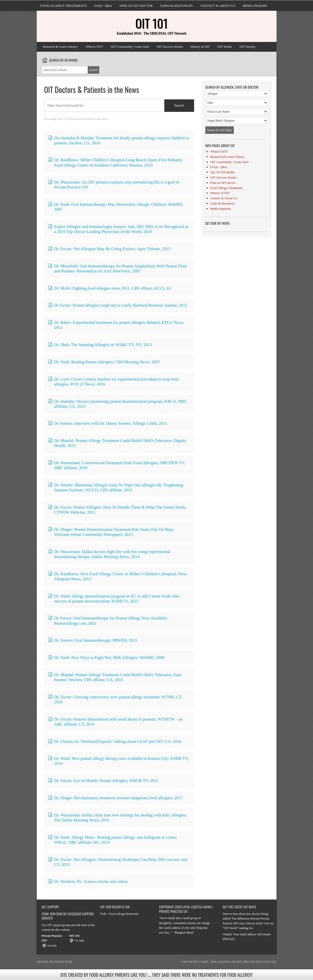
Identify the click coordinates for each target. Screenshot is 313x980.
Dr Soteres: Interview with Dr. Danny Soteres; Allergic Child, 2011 (108, 423)
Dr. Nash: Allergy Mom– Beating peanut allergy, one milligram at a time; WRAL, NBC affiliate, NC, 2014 (113, 840)
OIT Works (225, 47)
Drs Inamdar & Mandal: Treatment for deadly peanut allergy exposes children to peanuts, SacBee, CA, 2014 (119, 140)
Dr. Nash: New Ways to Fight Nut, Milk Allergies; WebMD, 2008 (106, 658)
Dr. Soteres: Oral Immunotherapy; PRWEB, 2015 (93, 640)
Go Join (77, 941)
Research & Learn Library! (61, 47)
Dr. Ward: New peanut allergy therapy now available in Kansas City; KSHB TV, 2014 (118, 761)
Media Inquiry (255, 6)
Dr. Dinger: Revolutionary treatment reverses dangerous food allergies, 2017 (115, 798)
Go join (49, 946)
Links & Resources (176, 6)
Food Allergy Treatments (64, 6)
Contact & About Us (218, 6)
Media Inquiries (221, 209)
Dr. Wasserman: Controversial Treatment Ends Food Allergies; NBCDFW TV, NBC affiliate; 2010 (117, 465)
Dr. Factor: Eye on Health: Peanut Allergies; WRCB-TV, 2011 (103, 781)
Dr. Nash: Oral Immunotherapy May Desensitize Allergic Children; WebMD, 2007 (116, 207)
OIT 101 (152, 23)
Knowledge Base (54, 119)
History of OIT (200, 47)
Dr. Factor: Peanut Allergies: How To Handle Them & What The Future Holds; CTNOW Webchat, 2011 (117, 510)
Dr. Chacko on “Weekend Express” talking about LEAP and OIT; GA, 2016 (115, 741)
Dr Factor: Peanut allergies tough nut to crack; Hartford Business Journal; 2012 (118, 305)
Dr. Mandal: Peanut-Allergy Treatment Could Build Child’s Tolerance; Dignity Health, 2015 (117, 443)
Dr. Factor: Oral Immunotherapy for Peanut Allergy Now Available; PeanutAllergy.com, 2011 (108, 621)
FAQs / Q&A (103, 6)
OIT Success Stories (170, 47)
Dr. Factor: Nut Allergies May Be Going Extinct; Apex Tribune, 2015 (109, 249)
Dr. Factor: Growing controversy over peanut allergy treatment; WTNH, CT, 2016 (115, 699)
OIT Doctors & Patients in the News (92, 90)
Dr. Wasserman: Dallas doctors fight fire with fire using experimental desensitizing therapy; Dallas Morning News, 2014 (109, 554)
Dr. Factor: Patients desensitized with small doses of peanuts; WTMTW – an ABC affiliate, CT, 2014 (115, 722)
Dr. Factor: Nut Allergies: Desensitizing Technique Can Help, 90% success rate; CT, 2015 (118, 862)
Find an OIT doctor (136, 6)
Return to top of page (55, 962)
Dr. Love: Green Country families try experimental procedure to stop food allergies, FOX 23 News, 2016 (113, 382)
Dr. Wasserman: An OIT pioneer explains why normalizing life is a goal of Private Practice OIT (114, 185)
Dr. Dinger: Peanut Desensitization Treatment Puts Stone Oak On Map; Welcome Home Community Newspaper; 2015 (111, 532)
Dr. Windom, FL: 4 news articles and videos (88, 882)
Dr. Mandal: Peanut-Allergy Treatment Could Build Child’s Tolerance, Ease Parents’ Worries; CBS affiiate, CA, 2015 (115, 677)
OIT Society (248, 47)
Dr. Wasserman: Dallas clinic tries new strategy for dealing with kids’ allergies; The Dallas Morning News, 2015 (117, 818)
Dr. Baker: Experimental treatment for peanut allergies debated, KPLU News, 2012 (116, 325)
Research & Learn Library (227, 157)
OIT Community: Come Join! (130, 47)
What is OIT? (95, 47)
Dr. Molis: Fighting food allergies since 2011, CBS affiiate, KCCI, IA (110, 288)
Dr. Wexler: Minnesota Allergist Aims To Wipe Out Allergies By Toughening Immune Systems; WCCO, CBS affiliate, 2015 (116, 488)
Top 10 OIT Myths (222, 172)
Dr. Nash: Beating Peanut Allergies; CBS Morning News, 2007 (104, 362)
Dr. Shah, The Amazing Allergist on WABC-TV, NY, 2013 (100, 345)
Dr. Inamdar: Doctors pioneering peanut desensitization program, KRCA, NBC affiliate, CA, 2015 (117, 404)
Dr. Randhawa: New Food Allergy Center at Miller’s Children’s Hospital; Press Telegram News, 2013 (118, 576)
